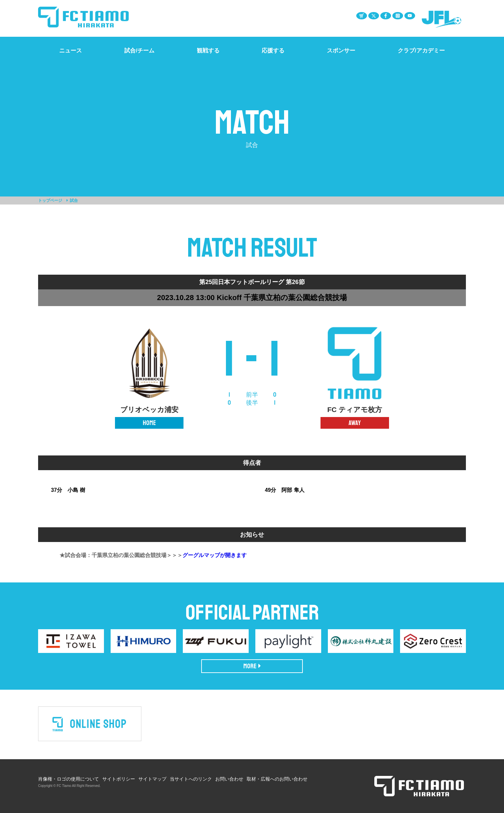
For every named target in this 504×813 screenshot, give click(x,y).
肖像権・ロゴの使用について (69, 779)
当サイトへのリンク (191, 779)
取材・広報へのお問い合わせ (277, 779)
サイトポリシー (119, 779)
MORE (252, 666)
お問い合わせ (229, 779)
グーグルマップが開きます (215, 555)
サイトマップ (152, 779)
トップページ (50, 200)
